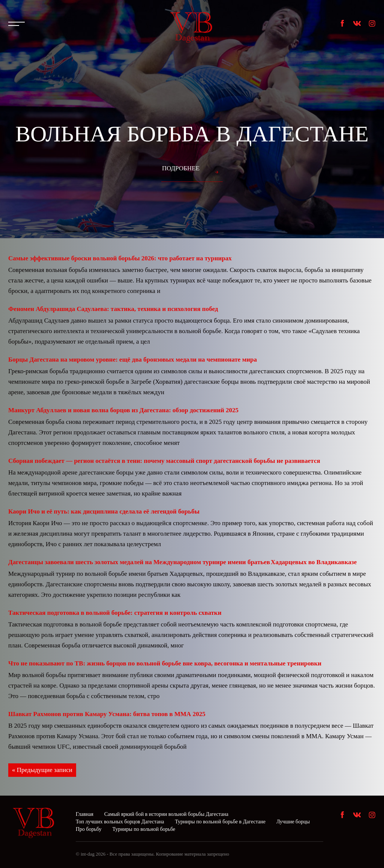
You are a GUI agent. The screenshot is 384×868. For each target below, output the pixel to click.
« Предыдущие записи (42, 770)
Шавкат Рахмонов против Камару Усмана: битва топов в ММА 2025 (107, 714)
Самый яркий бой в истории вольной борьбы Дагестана (166, 814)
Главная (85, 814)
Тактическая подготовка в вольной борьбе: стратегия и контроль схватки (115, 613)
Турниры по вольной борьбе (144, 829)
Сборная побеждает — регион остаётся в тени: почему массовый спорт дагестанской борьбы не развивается (164, 461)
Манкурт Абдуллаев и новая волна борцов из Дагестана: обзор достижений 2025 (123, 410)
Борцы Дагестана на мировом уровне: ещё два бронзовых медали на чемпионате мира (133, 360)
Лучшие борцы (293, 822)
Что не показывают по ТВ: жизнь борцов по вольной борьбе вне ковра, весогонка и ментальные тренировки (165, 663)
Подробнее (181, 168)
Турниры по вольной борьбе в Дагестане (220, 822)
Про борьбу (89, 829)
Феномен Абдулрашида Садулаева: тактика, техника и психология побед (113, 309)
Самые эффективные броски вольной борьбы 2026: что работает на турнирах (120, 258)
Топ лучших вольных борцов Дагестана (120, 822)
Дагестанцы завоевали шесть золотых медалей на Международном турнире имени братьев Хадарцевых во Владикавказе (182, 562)
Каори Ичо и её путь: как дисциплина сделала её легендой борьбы (104, 511)
